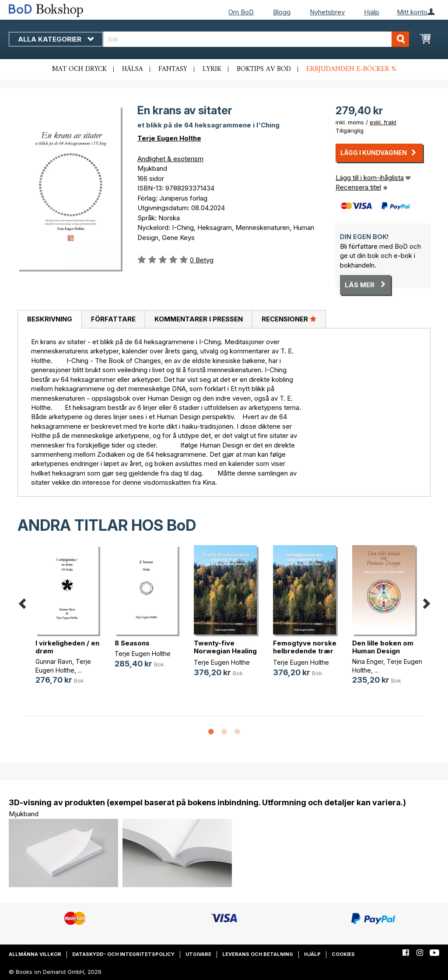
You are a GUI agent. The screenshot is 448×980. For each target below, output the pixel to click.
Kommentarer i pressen (199, 319)
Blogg (282, 12)
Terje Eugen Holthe (169, 138)
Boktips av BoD (264, 69)
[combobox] (256, 39)
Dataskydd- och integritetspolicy (123, 954)
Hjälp (372, 12)
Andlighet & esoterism (170, 159)
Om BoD (241, 12)
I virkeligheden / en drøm (67, 647)
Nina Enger (368, 661)
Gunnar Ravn (54, 661)
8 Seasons (132, 643)
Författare (113, 319)
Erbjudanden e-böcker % (351, 69)
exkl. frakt (383, 122)
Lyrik (212, 69)
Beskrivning (50, 319)
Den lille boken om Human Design (383, 647)
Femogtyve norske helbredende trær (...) (305, 651)
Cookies (343, 954)
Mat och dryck (79, 69)
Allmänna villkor (35, 954)
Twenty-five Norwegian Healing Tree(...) (225, 651)
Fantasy (173, 69)
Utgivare (198, 954)
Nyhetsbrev (327, 12)
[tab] (49, 320)
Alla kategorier (56, 39)
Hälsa (133, 69)
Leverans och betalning (258, 954)
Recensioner (289, 319)
